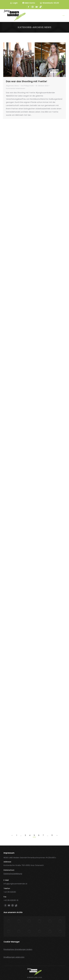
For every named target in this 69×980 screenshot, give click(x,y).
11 (52, 835)
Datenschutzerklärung (13, 874)
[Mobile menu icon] (64, 16)
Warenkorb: (49, 3)
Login (14, 3)
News (17, 86)
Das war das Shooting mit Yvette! (27, 81)
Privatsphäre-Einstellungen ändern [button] (18, 949)
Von (27, 86)
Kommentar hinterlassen (16, 88)
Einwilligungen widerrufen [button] (14, 957)
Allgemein (10, 86)
